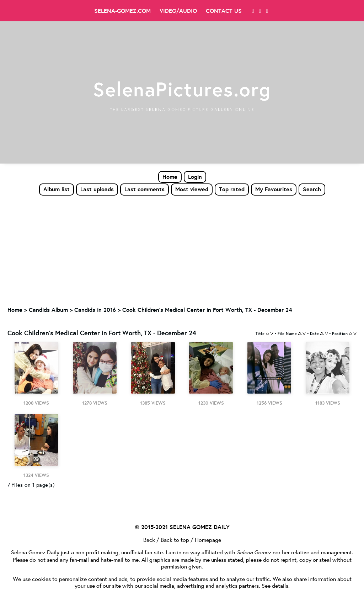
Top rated (232, 189)
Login (195, 177)
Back (149, 540)
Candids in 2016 (95, 310)
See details (275, 585)
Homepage (208, 540)
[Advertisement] (182, 249)
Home (170, 177)
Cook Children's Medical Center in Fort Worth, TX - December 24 (207, 310)
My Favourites (274, 189)
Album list (57, 189)
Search (312, 189)
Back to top (175, 540)
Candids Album (48, 310)
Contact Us (224, 11)
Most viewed (192, 189)
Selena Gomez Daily (35, 552)
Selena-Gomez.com (122, 11)
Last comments (144, 189)
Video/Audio (178, 11)
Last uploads (97, 189)
